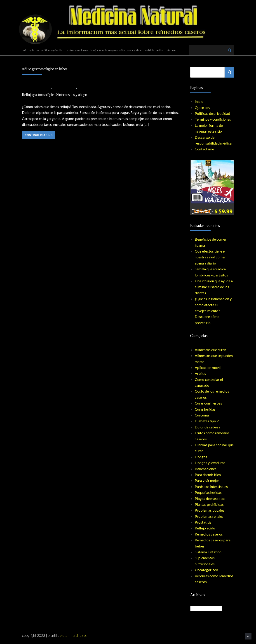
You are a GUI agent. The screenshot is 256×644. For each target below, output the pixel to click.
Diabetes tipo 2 (207, 421)
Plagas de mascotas (210, 498)
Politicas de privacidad (52, 50)
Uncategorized (206, 570)
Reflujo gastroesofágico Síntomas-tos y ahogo (54, 95)
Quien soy (34, 50)
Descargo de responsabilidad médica (145, 50)
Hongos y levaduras (210, 463)
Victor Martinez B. (73, 635)
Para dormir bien (208, 475)
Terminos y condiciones (77, 50)
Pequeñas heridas (208, 492)
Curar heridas (205, 409)
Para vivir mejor (207, 480)
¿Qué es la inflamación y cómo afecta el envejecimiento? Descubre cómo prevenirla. (213, 311)
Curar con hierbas (208, 403)
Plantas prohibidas (209, 504)
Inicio (25, 50)
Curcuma (202, 415)
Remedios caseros (209, 534)
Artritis (200, 373)
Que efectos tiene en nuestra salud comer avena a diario (211, 257)
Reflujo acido (64, 88)
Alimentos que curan (210, 350)
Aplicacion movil (208, 367)
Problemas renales (209, 516)
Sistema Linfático (208, 552)
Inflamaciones (206, 469)
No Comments (89, 88)
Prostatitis (203, 522)
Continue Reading (39, 135)
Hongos (201, 457)
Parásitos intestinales (211, 486)
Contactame (170, 50)
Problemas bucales (210, 510)
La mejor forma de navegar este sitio (108, 50)
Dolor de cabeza (208, 427)
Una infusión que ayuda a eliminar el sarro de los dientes (214, 287)
